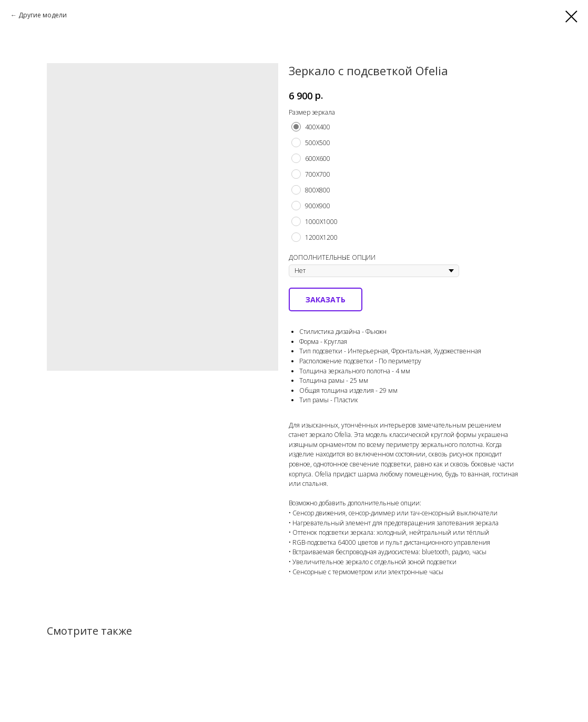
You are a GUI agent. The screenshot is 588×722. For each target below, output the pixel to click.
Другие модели (43, 15)
